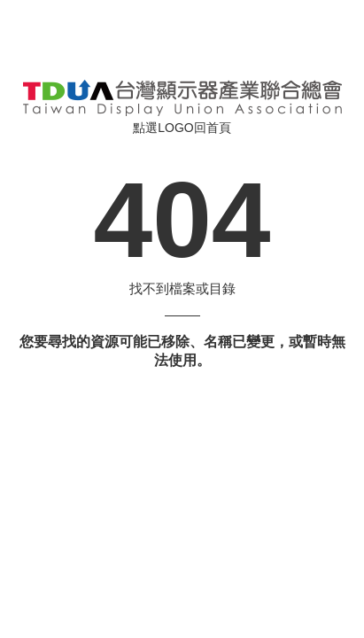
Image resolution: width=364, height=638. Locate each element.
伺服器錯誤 (182, 98)
